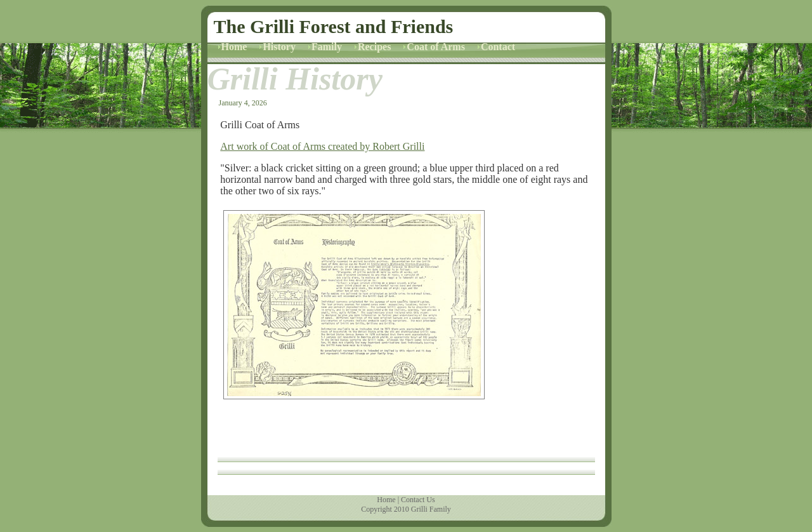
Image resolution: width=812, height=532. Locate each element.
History (279, 47)
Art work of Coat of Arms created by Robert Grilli (322, 146)
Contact (498, 47)
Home (234, 47)
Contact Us (418, 500)
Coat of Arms (436, 47)
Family (327, 47)
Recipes (374, 47)
